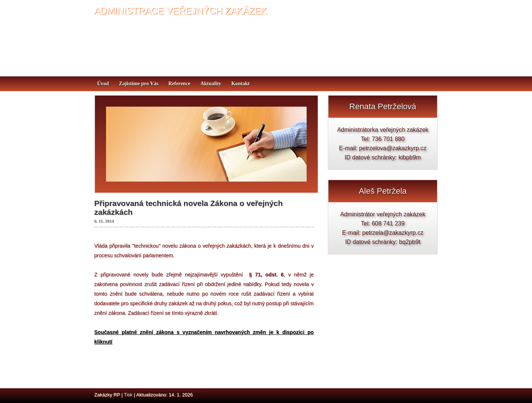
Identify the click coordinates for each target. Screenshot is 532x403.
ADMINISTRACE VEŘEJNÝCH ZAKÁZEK (181, 11)
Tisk (128, 395)
